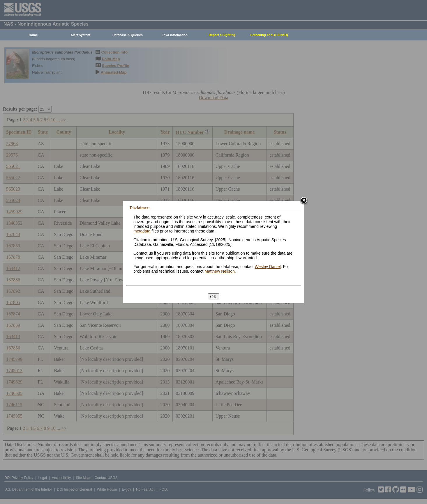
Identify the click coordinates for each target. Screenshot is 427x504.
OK (213, 297)
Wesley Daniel (268, 267)
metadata (142, 231)
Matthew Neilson (220, 271)
